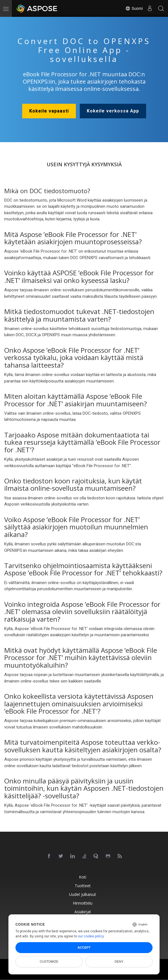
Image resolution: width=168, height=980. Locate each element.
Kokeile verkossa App (113, 111)
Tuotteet (83, 886)
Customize (49, 961)
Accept (84, 947)
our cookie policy (91, 936)
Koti (83, 877)
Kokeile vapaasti (49, 111)
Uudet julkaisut (83, 894)
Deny (119, 961)
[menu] (6, 8)
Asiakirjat (83, 912)
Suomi (134, 8)
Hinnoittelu (83, 903)
